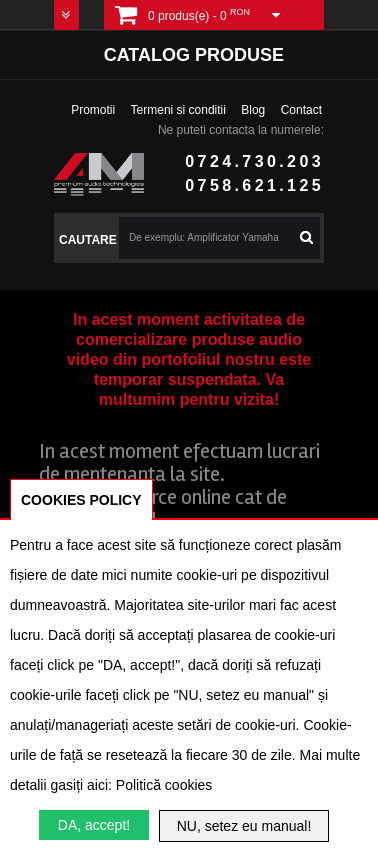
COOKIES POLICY (81, 500)
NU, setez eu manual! (244, 826)
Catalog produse (194, 55)
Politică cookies (164, 785)
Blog (253, 110)
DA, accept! (94, 825)
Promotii (93, 110)
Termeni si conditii (178, 110)
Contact (301, 110)
